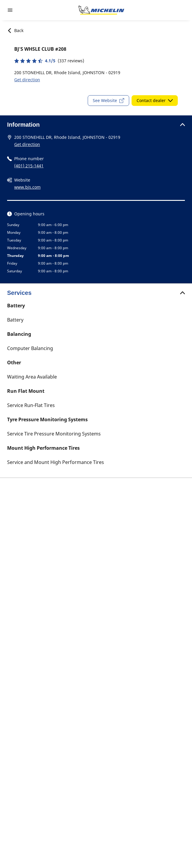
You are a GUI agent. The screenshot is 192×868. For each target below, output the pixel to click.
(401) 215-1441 (29, 166)
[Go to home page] (101, 10)
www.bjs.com (27, 187)
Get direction (27, 80)
